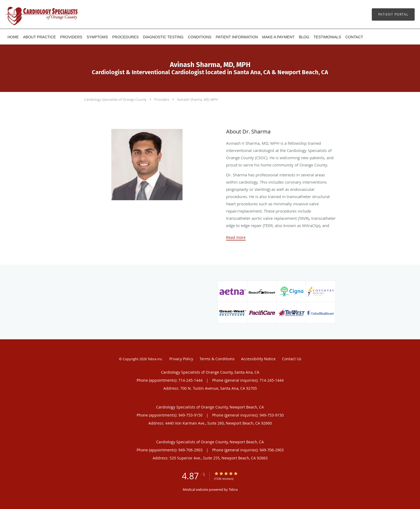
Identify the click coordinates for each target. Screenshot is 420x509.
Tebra (233, 489)
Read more (236, 237)
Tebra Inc (155, 359)
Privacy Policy (181, 359)
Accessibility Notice (258, 359)
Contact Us (292, 359)
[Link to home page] (33, 14)
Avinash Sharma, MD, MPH (198, 99)
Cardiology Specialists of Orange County (115, 99)
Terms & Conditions (217, 359)
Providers (162, 99)
